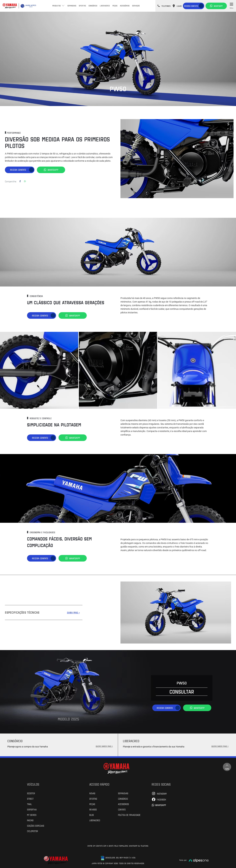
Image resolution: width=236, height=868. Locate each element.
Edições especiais (36, 825)
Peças (115, 6)
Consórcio (93, 6)
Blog (92, 815)
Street (30, 798)
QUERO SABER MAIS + (104, 746)
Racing (30, 820)
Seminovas (72, 6)
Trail (29, 804)
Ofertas (82, 6)
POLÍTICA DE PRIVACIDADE (129, 815)
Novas (92, 793)
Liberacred (105, 6)
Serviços (136, 6)
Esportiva (32, 809)
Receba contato (191, 6)
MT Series (32, 815)
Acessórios (125, 6)
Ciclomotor (32, 831)
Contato (122, 809)
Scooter (31, 793)
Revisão (93, 809)
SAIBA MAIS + (73, 612)
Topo (227, 767)
